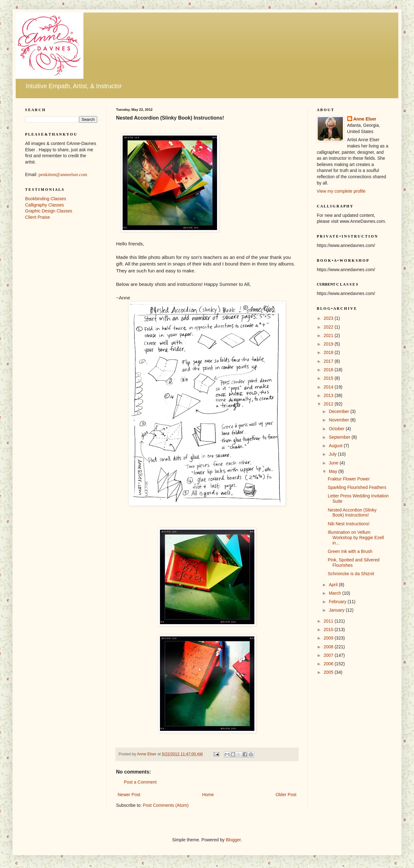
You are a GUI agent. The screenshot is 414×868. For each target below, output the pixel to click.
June (334, 463)
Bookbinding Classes (46, 199)
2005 (329, 672)
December (339, 411)
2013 (329, 395)
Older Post (286, 795)
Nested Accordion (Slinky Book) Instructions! (352, 513)
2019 (329, 344)
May (333, 471)
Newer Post (129, 795)
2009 (329, 638)
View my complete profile (341, 191)
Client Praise (37, 217)
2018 (329, 352)
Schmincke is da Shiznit (351, 574)
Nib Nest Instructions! (349, 524)
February (338, 602)
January (337, 610)
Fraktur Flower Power (349, 479)
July (333, 454)
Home (208, 795)
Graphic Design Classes (49, 211)
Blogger (233, 840)
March (335, 593)
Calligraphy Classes (45, 205)
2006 (329, 664)
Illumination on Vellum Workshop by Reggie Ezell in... (356, 538)
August (336, 446)
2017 (329, 361)
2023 (329, 318)
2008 (329, 647)
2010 (329, 630)
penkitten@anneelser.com (63, 174)
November (339, 420)
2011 (329, 621)
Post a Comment (140, 782)
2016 (329, 370)
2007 (329, 655)
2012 (329, 404)
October (337, 429)
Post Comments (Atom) (166, 805)
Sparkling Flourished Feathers (357, 487)
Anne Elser (365, 119)
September (340, 437)
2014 (329, 387)
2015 (329, 378)
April (334, 585)
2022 (329, 327)
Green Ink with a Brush (350, 551)
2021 (329, 335)
